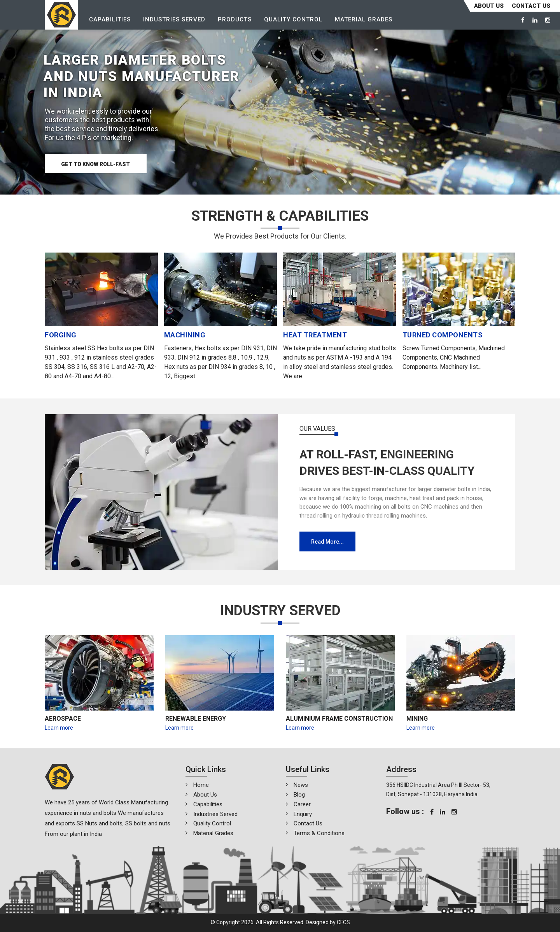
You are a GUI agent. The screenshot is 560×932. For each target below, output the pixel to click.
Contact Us (308, 823)
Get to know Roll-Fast (96, 165)
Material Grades (364, 20)
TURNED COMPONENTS (443, 335)
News (301, 785)
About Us (489, 6)
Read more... (327, 542)
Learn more (59, 728)
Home (201, 785)
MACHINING (185, 335)
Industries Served (175, 20)
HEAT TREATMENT (315, 335)
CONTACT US (531, 6)
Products (235, 20)
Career (302, 804)
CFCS (343, 922)
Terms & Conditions (319, 833)
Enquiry (303, 814)
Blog (299, 795)
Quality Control (294, 20)
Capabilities (110, 20)
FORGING (61, 335)
